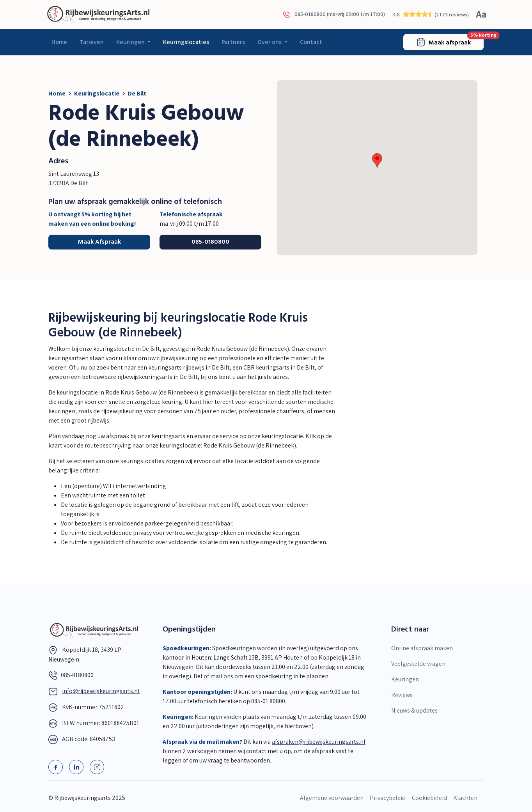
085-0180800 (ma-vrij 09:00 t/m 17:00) (334, 15)
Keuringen (131, 42)
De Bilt (137, 93)
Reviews (402, 695)
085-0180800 (210, 242)
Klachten (465, 798)
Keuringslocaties (186, 42)
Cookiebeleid (429, 798)
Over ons (270, 42)
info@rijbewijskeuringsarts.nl (101, 691)
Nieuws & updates (414, 710)
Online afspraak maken (422, 648)
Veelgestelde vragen (418, 664)
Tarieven (92, 42)
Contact (311, 42)
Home (59, 42)
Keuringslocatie (97, 93)
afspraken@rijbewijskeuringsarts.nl (319, 742)
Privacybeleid (388, 798)
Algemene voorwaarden (332, 798)
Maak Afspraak (99, 242)
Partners (233, 42)
